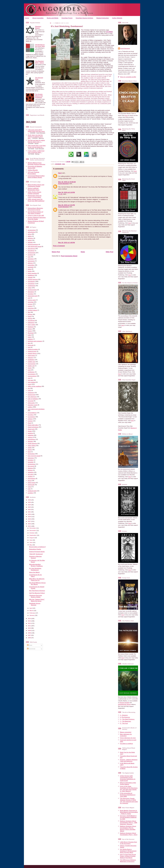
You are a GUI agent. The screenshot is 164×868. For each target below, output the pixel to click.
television (31, 458)
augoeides (31, 265)
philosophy (31, 403)
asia (29, 257)
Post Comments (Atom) (69, 256)
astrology (31, 259)
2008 (30, 633)
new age (30, 380)
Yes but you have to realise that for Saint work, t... (36, 141)
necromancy (32, 374)
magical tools (32, 351)
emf (29, 298)
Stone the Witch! (34, 572)
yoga (29, 487)
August (32, 538)
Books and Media (53, 18)
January (32, 615)
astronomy (31, 261)
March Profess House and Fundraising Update (36, 185)
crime (30, 288)
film (29, 312)
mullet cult (31, 366)
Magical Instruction (103, 18)
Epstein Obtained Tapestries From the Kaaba (37, 218)
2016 (30, 524)
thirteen (30, 470)
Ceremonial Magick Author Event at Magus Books (36, 177)
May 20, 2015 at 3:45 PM (67, 243)
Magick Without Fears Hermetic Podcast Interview (37, 164)
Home (27, 18)
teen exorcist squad (34, 456)
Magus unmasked (126, 732)
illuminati (31, 333)
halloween (31, 323)
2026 (30, 500)
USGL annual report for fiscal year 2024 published (36, 200)
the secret (31, 466)
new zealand (32, 382)
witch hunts (31, 483)
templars (31, 460)
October (32, 533)
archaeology (32, 253)
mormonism (32, 364)
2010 (30, 628)
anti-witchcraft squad (35, 246)
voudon (30, 476)
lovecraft (31, 345)
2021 (30, 512)
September (33, 535)
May (31, 545)
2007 (30, 635)
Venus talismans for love (128, 738)
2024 (30, 505)
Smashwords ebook (124, 704)
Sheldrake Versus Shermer (35, 604)
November (33, 530)
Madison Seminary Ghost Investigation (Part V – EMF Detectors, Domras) (129, 823)
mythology (31, 372)
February (33, 613)
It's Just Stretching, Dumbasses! (35, 569)
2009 (30, 630)
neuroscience (32, 376)
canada (30, 277)
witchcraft (31, 485)
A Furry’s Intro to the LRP (36, 215)
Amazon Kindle (124, 703)
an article (109, 32)
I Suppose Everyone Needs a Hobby (36, 596)
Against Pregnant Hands (37, 552)
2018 (30, 519)
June (31, 542)
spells (30, 448)
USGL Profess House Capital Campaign (34, 193)
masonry (31, 358)
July (31, 540)
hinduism (31, 327)
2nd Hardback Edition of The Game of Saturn (35, 213)
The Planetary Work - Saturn (40, 62)
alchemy (30, 238)
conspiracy (31, 283)
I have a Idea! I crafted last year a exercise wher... (36, 152)
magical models (33, 349)
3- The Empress (125, 717)
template (31, 462)
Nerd (60, 173)
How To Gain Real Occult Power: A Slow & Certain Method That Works (128, 856)
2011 (30, 626)
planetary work (33, 405)
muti (29, 370)
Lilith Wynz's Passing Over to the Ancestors (129, 843)
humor (30, 331)
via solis (30, 474)
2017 (30, 521)
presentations (32, 413)
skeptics (30, 441)
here (126, 115)
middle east (31, 362)
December (33, 528)
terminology (32, 464)
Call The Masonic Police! (37, 593)
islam (29, 337)
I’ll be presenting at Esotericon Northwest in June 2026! (128, 795)
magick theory (32, 353)
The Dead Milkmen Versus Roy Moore (37, 583)
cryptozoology (32, 290)
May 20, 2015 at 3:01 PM (67, 205)
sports (30, 450)
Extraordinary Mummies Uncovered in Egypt (35, 209)
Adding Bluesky (33, 170)
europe (30, 304)
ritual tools (31, 429)
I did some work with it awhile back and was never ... (36, 131)
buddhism (31, 275)
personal (31, 401)
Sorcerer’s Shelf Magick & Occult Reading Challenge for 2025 (128, 817)
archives (30, 255)
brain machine (32, 273)
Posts (30, 645)
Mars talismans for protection (126, 735)
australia (31, 267)
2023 (30, 507)
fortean (30, 314)
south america (32, 443)
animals (30, 242)
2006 (30, 638)
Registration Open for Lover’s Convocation (35, 196)
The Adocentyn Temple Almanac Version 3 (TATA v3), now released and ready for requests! (129, 801)
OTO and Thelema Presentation (33, 173)
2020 (30, 514)
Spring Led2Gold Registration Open (34, 189)
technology (31, 454)
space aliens (32, 445)
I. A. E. (60, 194)
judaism (30, 339)
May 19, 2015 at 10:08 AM (67, 182)
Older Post (109, 252)
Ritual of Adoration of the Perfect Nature (128, 783)
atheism (30, 263)
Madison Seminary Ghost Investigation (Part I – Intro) (129, 834)
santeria (30, 433)
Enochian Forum (67, 18)
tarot (29, 452)
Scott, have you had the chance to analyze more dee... (35, 137)
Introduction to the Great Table (40, 45)
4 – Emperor (124, 715)
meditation (31, 360)
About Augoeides (38, 18)
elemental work (33, 296)
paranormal (31, 395)
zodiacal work (32, 491)
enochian (31, 302)
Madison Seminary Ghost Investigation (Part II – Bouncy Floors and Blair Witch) (128, 829)
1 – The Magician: (126, 721)
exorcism (31, 308)
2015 (30, 526)
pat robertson (32, 397)
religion (30, 419)
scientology (31, 439)
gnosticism (31, 320)
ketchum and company (35, 341)
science (30, 437)
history (30, 329)
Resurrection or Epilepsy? (37, 547)
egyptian (31, 294)
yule (29, 489)
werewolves (32, 478)
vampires (31, 472)
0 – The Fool (124, 723)
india (29, 335)
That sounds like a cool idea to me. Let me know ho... (37, 146)
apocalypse (31, 248)
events (30, 306)
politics (30, 407)
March (32, 611)
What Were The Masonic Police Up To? (37, 579)
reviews (30, 421)
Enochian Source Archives (85, 18)
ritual (29, 423)
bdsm (30, 269)
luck (29, 347)
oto (29, 388)
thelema (30, 468)
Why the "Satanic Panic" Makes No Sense (37, 600)
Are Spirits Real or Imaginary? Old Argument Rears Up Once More (128, 851)
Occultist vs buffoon (126, 744)
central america (33, 279)
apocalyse (31, 251)
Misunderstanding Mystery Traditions (36, 565)
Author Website (117, 18)
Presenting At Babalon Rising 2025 (35, 167)
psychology (31, 417)
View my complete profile (128, 77)
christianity (31, 281)
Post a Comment (59, 246)
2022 (30, 509)
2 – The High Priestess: (127, 719)
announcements (33, 244)
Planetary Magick (38, 27)
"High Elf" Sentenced (36, 554)
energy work (32, 300)
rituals (30, 431)
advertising (31, 232)
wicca (30, 480)
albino (30, 236)
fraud (29, 316)
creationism (32, 286)
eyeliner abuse (32, 310)
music (30, 368)
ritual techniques (33, 427)
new (29, 378)
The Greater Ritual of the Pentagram (39, 96)
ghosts (30, 318)
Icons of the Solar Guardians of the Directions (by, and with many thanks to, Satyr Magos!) (129, 789)
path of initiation (33, 399)
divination (31, 292)
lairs (29, 343)
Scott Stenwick (63, 184)
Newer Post (56, 252)
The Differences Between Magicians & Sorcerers (128, 861)
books (30, 271)
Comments (31, 649)
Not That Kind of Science (37, 591)
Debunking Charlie (35, 549)
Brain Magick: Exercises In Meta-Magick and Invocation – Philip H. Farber (129, 812)
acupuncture (32, 230)
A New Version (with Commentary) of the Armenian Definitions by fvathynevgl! (128, 778)
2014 (30, 618)
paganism (31, 393)
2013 (30, 621)
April (31, 608)
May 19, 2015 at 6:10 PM (67, 192)
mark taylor (31, 355)
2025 (30, 502)
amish (30, 240)
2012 (30, 623)
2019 (30, 517)
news (29, 384)
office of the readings (35, 386)
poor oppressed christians (36, 409)
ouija (29, 390)
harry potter (32, 325)
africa (30, 234)
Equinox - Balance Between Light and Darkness (129, 760)
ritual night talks (33, 425)
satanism (31, 435)
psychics (31, 415)
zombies (30, 493)
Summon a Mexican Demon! (35, 557)
